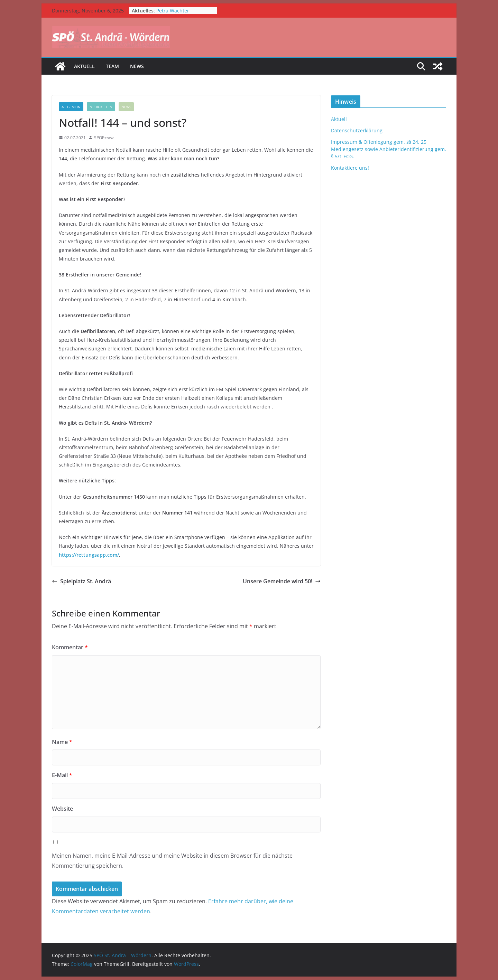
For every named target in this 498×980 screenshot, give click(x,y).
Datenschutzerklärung (357, 130)
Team (112, 66)
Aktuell (84, 66)
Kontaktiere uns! (350, 168)
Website (62, 809)
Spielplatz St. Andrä (81, 581)
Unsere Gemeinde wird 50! (282, 581)
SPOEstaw (104, 138)
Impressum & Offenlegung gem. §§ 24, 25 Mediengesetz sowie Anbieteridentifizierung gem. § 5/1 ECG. (389, 149)
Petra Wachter (173, 11)
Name (62, 742)
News (137, 66)
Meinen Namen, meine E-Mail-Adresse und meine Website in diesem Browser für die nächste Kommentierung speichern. (172, 861)
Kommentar (70, 647)
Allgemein (71, 107)
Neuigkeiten (101, 107)
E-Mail (62, 775)
